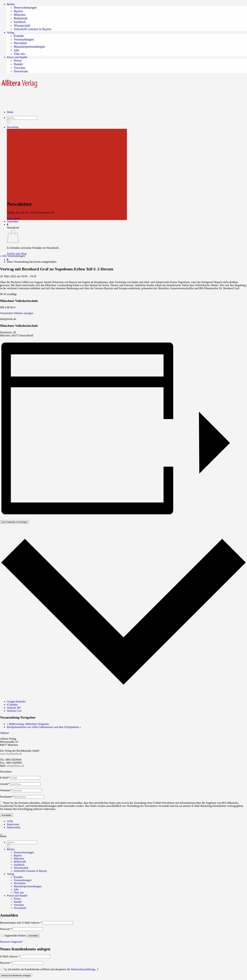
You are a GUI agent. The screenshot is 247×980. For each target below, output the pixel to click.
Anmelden (33, 936)
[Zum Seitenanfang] (1, 834)
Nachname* (7, 797)
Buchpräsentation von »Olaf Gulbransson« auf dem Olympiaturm (44, 727)
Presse (18, 61)
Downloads (21, 71)
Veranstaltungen (24, 39)
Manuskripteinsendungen (29, 47)
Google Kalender (16, 701)
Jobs (16, 50)
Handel (18, 64)
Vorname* (6, 790)
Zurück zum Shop (17, 254)
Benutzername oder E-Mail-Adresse (21, 923)
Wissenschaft (22, 26)
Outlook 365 (14, 708)
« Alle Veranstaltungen (12, 256)
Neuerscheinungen (25, 8)
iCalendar (12, 705)
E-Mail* (5, 778)
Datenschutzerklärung (83, 969)
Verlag (10, 32)
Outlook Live (14, 711)
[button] (8, 259)
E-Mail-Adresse (10, 956)
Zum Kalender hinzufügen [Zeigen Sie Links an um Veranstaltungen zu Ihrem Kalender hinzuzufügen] (14, 522)
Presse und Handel (17, 57)
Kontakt (19, 36)
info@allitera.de (15, 766)
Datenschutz (14, 827)
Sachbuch (20, 22)
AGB (10, 821)
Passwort (6, 929)
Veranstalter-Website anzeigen (17, 313)
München (20, 15)
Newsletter (20, 43)
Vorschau (19, 68)
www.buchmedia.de (11, 754)
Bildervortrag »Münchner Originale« (28, 724)
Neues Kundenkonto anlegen (16, 975)
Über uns (19, 54)
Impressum (13, 824)
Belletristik (21, 18)
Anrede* (5, 784)
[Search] (8, 846)
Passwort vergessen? (11, 942)
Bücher (11, 4)
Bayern (18, 11)
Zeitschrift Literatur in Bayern (32, 29)
